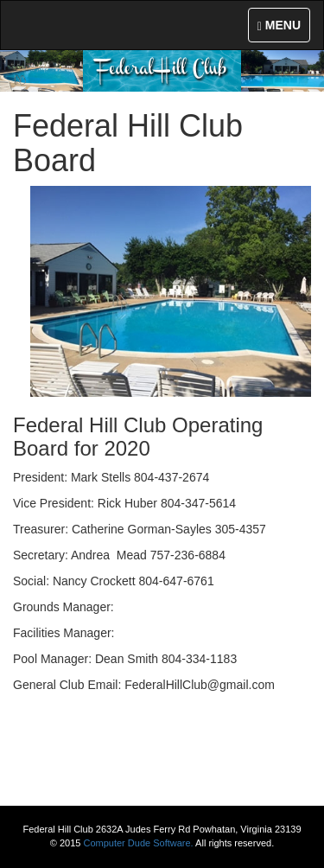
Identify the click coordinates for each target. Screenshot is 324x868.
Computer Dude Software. (138, 843)
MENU (283, 29)
